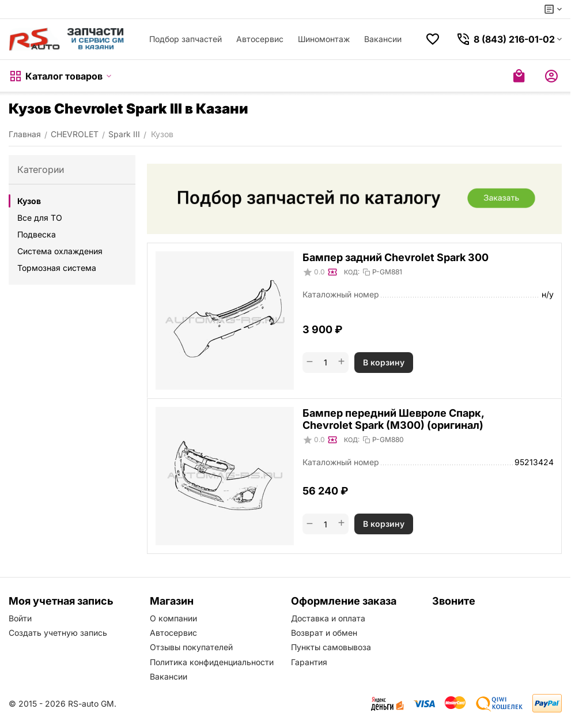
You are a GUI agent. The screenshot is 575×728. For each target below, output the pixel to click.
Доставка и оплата (328, 618)
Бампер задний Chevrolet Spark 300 (396, 257)
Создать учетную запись (58, 633)
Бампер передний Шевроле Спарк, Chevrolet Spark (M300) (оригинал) (393, 419)
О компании (173, 618)
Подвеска (37, 234)
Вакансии (383, 39)
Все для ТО (40, 218)
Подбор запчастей (186, 39)
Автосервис (260, 39)
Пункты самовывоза (331, 647)
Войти (20, 618)
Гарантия (309, 662)
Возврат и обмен (324, 633)
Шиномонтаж (324, 39)
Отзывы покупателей (191, 647)
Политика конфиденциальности (212, 662)
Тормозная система (57, 268)
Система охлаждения (60, 251)
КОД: (352, 272)
